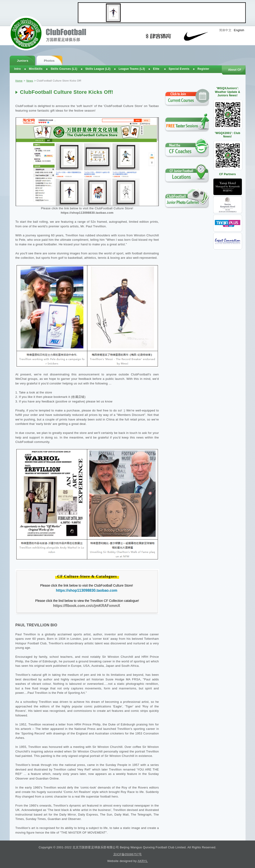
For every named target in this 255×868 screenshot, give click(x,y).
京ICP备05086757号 (128, 854)
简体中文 (225, 30)
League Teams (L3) (132, 69)
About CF (235, 70)
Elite (156, 69)
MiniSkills (36, 69)
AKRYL (143, 861)
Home (19, 81)
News (30, 81)
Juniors (23, 61)
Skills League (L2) (98, 69)
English (239, 30)
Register (203, 69)
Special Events (179, 69)
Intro (18, 69)
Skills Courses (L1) (64, 69)
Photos (49, 61)
